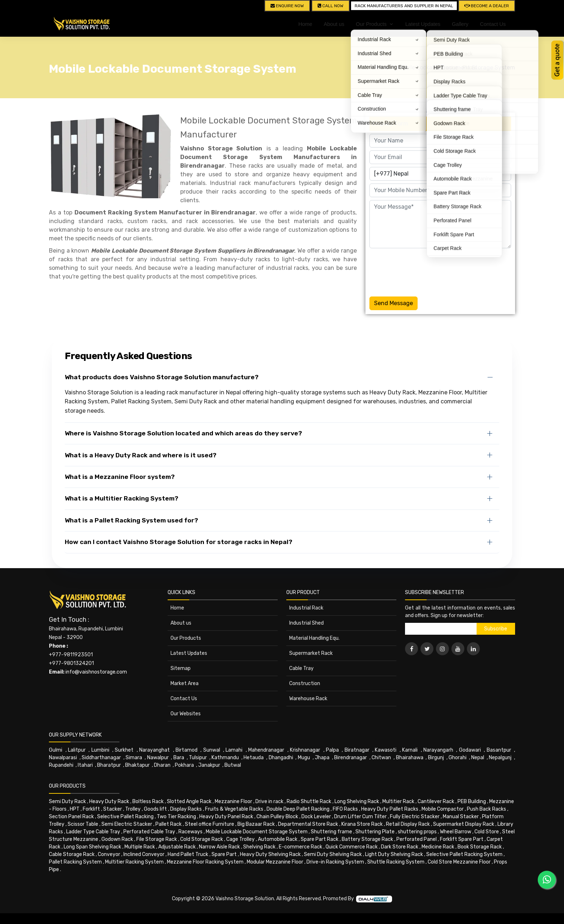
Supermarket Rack (311, 653)
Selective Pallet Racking (125, 817)
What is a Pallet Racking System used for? (131, 520)
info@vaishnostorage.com (96, 672)
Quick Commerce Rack (352, 847)
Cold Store (487, 832)
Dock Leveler (316, 817)
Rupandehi (61, 765)
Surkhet (124, 750)
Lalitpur (77, 750)
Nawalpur (158, 758)
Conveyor (109, 854)
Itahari (85, 765)
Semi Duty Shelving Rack (333, 854)
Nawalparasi (63, 758)
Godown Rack (117, 839)
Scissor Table (83, 824)
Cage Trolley (240, 839)
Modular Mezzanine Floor (275, 862)
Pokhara (184, 765)
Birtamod (187, 750)
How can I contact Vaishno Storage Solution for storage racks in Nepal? (179, 542)
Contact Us (493, 24)
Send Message (394, 303)
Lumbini (100, 750)
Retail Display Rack (408, 824)
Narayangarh (438, 750)
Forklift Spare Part (462, 839)
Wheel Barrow (456, 832)
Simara (134, 758)
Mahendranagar (266, 750)
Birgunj (436, 758)
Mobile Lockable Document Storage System (457, 67)
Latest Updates (423, 24)
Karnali (410, 750)
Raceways (190, 832)
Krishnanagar (305, 750)
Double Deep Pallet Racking (298, 809)
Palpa (332, 750)
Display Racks (186, 809)
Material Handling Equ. (314, 638)
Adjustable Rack (177, 847)
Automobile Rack (278, 839)
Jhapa (322, 758)
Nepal (478, 758)
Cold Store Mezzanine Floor (459, 862)
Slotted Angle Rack (189, 801)
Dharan (162, 765)
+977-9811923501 (71, 655)
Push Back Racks (486, 809)
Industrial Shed (306, 623)
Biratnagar (357, 750)
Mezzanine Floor (233, 801)
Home (305, 24)
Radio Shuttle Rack (309, 801)
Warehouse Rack (308, 699)
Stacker (113, 809)
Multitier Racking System (134, 862)
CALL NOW (331, 6)
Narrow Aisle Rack (219, 847)
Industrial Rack (306, 608)
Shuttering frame (331, 832)
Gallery (460, 24)
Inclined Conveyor (144, 854)
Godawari (470, 750)
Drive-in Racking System (335, 862)
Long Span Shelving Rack (92, 847)
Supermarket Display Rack (464, 824)
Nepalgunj (500, 758)
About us (334, 24)
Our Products (186, 638)
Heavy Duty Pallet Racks (390, 809)
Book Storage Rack (480, 847)
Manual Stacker (461, 817)
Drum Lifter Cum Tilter (360, 817)
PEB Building (472, 801)
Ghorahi (458, 758)
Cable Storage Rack (72, 854)
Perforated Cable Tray (149, 832)
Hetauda (254, 758)
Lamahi (234, 750)
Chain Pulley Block (277, 817)
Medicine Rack (438, 847)
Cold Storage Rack (202, 839)
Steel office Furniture (210, 824)
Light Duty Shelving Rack (394, 854)
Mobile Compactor (443, 809)
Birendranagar (351, 758)
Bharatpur (109, 765)
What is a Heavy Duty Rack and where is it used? (141, 455)
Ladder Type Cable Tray (93, 832)
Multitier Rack (398, 801)
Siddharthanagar (101, 758)
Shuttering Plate (375, 832)
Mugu (304, 758)
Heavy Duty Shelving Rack (270, 854)
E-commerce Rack (301, 847)
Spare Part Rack (320, 839)
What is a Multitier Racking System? (122, 498)
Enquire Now (287, 6)
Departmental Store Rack (308, 824)
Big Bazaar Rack (256, 824)
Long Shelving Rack (357, 801)
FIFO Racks (345, 809)
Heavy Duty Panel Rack (226, 817)
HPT (75, 809)
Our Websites (186, 714)
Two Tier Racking (176, 817)
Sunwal (212, 750)
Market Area (185, 683)
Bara (179, 758)
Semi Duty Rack (67, 801)
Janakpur (209, 765)
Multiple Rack (140, 847)
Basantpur (499, 750)
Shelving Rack (259, 847)
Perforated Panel (417, 839)
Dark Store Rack (400, 847)
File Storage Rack (157, 839)
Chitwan (381, 758)
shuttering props (417, 832)
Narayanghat (154, 750)
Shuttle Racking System (396, 862)
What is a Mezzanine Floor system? (120, 477)
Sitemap (181, 668)
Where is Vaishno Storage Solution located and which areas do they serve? (183, 433)
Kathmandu (225, 758)
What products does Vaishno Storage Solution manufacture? (162, 377)
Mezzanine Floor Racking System (205, 862)
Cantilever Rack (436, 801)
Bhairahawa (410, 758)
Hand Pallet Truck (188, 854)
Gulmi (56, 750)
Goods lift (155, 809)
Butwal (233, 765)
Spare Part (224, 854)
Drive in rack (269, 801)
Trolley (133, 809)
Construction (305, 683)
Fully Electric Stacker (415, 817)
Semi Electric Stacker (127, 824)
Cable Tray (301, 668)
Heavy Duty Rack (109, 801)
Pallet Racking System (75, 862)
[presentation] (424, 271)
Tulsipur (198, 758)
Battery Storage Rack (367, 839)
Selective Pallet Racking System (464, 854)
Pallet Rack (169, 824)
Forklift (91, 809)
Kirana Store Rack (362, 824)
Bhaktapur (137, 765)
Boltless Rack (148, 801)
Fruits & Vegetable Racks (234, 809)
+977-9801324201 (71, 663)
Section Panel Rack (71, 817)
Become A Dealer (487, 6)
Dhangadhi (281, 758)
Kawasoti (386, 750)
